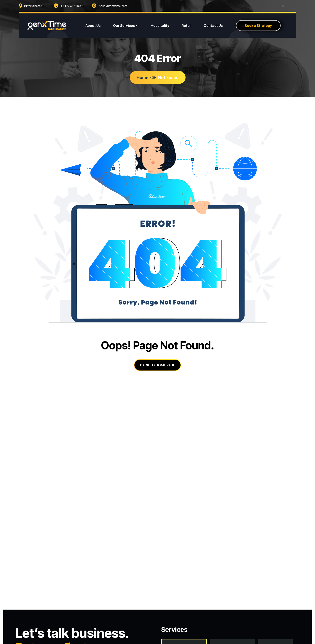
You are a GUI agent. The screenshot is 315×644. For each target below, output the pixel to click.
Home (146, 77)
